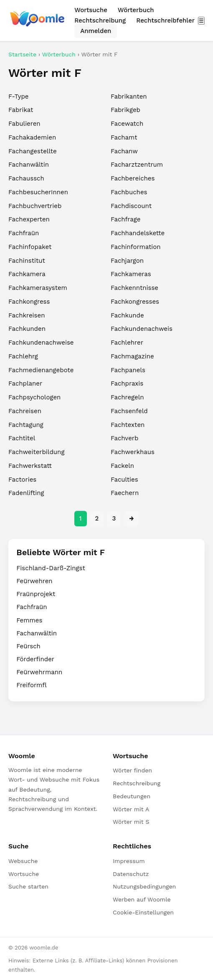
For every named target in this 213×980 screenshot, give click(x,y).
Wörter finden (132, 770)
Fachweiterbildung (36, 452)
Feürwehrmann (39, 672)
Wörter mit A (131, 809)
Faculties (124, 480)
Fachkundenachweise (41, 343)
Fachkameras (131, 274)
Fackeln (122, 466)
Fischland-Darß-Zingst (51, 568)
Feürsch (28, 646)
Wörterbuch (136, 10)
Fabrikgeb (126, 110)
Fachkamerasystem (38, 288)
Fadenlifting (26, 493)
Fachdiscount (131, 206)
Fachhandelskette (138, 233)
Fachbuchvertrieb (35, 206)
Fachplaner (25, 383)
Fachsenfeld (129, 411)
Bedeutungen (132, 796)
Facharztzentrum (137, 165)
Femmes (29, 620)
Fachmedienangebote (41, 370)
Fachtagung (26, 425)
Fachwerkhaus (133, 452)
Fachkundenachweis (142, 329)
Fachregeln (127, 397)
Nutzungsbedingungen (144, 886)
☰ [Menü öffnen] (201, 21)
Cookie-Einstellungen (143, 912)
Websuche (23, 861)
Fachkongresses (135, 302)
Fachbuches (129, 192)
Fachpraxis (127, 383)
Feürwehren (34, 581)
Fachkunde (127, 315)
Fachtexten (128, 425)
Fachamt (124, 137)
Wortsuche (91, 10)
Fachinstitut (27, 261)
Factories (22, 480)
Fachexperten (29, 219)
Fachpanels (128, 370)
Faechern (125, 493)
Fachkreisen (27, 315)
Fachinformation (136, 247)
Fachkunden (27, 329)
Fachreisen (25, 411)
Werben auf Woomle (142, 899)
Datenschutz (131, 874)
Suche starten (28, 886)
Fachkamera (27, 274)
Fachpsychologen (34, 397)
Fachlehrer (127, 343)
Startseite (22, 54)
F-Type (18, 96)
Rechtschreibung (100, 20)
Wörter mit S (131, 822)
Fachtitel (22, 438)
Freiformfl (32, 685)
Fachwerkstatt (30, 466)
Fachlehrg (23, 356)
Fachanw (124, 151)
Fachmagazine (132, 356)
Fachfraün (24, 233)
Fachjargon (127, 261)
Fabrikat (21, 110)
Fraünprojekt (36, 594)
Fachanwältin (29, 165)
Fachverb (124, 438)
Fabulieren (24, 124)
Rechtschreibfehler (165, 20)
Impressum (129, 861)
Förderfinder (35, 659)
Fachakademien (32, 137)
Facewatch (127, 124)
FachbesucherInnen (38, 192)
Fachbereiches (133, 178)
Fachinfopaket (30, 247)
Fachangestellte (33, 151)
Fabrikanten (129, 96)
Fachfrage (126, 219)
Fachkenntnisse (134, 288)
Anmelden (96, 31)
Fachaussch (26, 178)
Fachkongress (29, 302)
